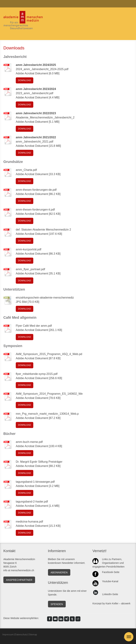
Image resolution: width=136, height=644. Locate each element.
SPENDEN (57, 604)
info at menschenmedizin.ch (19, 570)
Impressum (8, 635)
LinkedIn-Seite (110, 594)
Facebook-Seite (111, 572)
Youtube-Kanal (110, 581)
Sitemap (33, 635)
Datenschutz (21, 635)
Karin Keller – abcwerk (118, 603)
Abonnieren (59, 572)
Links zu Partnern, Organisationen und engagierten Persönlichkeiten (108, 563)
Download (25, 80)
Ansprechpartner (19, 580)
